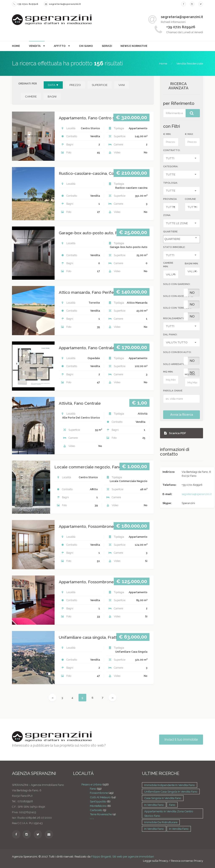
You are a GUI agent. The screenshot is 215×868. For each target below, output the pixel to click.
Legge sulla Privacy (155, 861)
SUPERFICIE (100, 85)
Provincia (170, 199)
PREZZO (75, 85)
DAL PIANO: (170, 335)
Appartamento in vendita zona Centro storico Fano (169, 813)
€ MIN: (167, 134)
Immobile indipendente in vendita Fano (170, 785)
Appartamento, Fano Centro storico (92, 118)
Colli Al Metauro (100, 797)
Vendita (35, 46)
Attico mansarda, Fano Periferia (89, 292)
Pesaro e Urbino (92, 784)
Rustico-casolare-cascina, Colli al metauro (99, 173)
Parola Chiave (173, 391)
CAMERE (31, 96)
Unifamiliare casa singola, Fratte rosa (94, 637)
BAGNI (52, 96)
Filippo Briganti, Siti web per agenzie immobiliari (123, 856)
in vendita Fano (154, 805)
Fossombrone (99, 793)
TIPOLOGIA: (170, 183)
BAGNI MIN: (192, 263)
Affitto (60, 46)
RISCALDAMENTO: (174, 318)
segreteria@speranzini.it (197, 494)
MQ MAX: (190, 374)
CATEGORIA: (171, 166)
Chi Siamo (86, 46)
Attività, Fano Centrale (80, 403)
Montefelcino (98, 806)
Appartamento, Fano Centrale (87, 348)
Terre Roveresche (101, 814)
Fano (93, 789)
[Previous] (52, 698)
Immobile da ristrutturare (161, 822)
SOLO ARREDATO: (174, 364)
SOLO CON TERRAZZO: (178, 308)
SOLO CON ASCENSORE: (178, 296)
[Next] (112, 698)
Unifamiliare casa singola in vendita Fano (171, 792)
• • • (92, 819)
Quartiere (170, 232)
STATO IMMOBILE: (174, 247)
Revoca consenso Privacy (187, 861)
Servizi (107, 46)
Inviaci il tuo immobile (181, 740)
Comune (190, 199)
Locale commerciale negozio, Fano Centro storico (102, 467)
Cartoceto (96, 810)
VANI (122, 85)
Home (16, 46)
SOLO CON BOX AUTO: (177, 352)
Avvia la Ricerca (182, 415)
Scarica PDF (175, 433)
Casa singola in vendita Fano (163, 798)
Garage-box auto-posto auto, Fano (92, 233)
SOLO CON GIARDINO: (177, 284)
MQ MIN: (168, 372)
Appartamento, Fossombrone (86, 526)
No (192, 293)
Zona (167, 215)
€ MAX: (189, 134)
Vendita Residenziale (190, 63)
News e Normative (134, 46)
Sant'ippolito (98, 801)
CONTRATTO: (172, 150)
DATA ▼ (53, 85)
